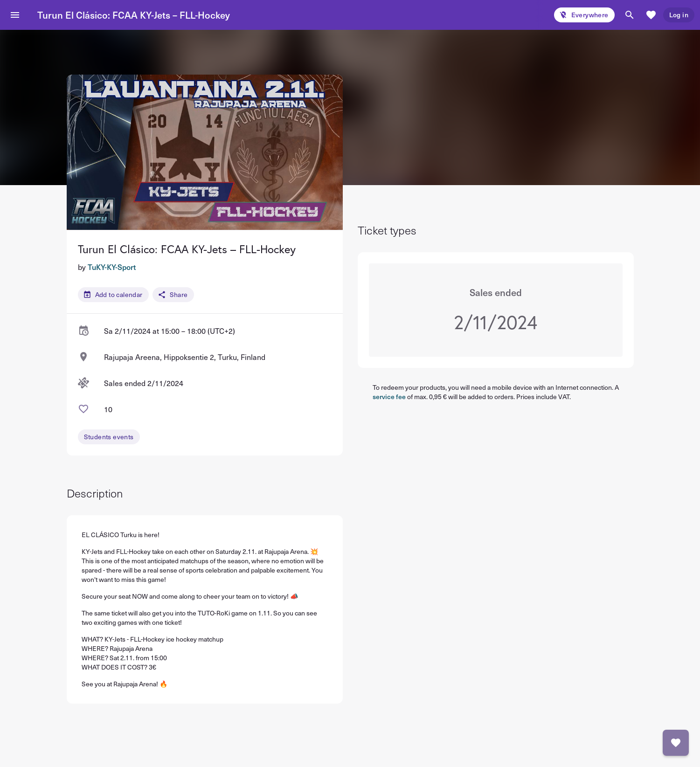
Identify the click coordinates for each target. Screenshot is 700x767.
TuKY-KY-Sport (112, 267)
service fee (389, 397)
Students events (109, 437)
